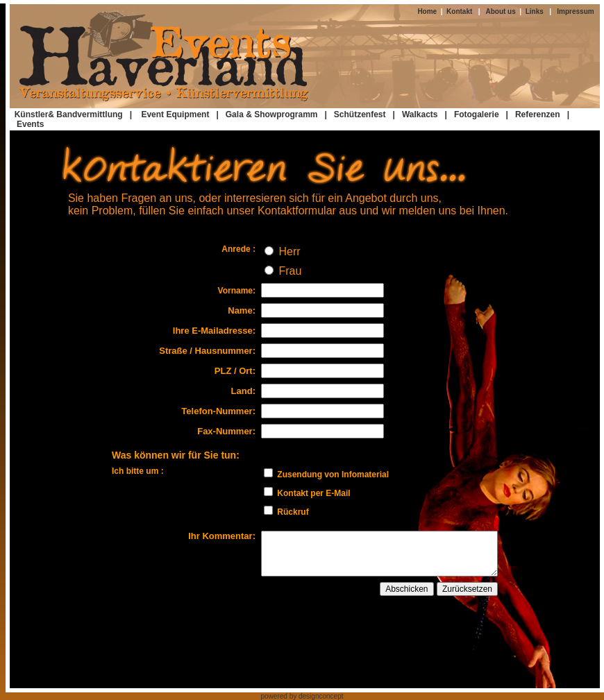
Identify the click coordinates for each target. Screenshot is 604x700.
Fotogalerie (477, 114)
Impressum (575, 11)
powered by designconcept (302, 696)
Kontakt (458, 11)
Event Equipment (177, 114)
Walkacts (420, 114)
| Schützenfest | (361, 114)
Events (30, 124)
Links (535, 11)
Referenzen (538, 114)
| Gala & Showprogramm (267, 114)
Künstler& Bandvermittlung (69, 114)
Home (429, 11)
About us (502, 11)
